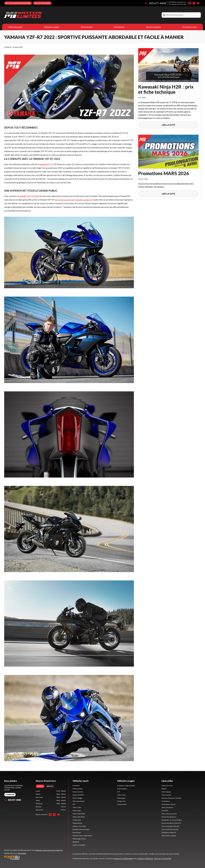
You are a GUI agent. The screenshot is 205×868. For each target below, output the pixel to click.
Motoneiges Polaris (79, 839)
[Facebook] (190, 3)
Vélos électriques (79, 801)
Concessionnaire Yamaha (170, 826)
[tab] (40, 786)
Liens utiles (167, 781)
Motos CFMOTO (78, 795)
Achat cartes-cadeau (169, 836)
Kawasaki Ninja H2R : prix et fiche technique (166, 89)
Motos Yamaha (78, 792)
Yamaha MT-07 (46, 164)
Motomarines (77, 823)
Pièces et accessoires (169, 814)
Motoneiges (77, 811)
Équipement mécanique (81, 829)
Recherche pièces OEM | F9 (171, 823)
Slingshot (76, 842)
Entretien (165, 811)
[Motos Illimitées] (23, 15)
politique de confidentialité (123, 859)
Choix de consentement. (163, 859)
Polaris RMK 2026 (79, 814)
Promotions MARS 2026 (164, 173)
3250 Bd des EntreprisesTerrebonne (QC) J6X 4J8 (177, 3)
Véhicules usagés (51, 27)
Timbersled (77, 820)
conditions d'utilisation (145, 859)
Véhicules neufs (15, 27)
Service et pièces (153, 27)
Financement (86, 27)
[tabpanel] (51, 800)
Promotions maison (169, 804)
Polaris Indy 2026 (79, 817)
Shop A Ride (22, 853)
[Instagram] (194, 3)
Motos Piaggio (77, 798)
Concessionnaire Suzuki (170, 829)
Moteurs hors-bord (79, 826)
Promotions (119, 27)
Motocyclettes (78, 789)
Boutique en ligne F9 (169, 832)
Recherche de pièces (169, 817)
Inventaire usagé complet (126, 786)
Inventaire (76, 786)
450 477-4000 (155, 3)
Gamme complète (79, 845)
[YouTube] (198, 3)
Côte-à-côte (77, 807)
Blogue (164, 789)
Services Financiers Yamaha (171, 798)
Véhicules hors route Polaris (82, 836)
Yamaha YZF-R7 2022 (29, 196)
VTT (74, 804)
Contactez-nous (189, 27)
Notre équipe (166, 792)
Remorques (77, 832)
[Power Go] (34, 858)
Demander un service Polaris (172, 820)
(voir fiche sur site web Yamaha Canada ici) (73, 200)
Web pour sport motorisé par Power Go (49, 850)
